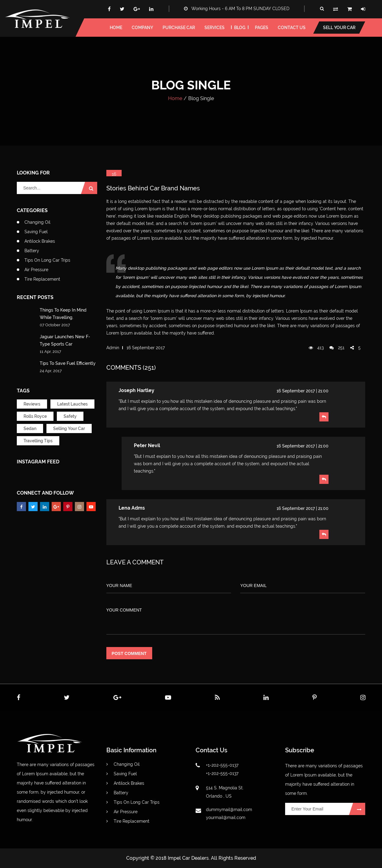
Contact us (292, 28)
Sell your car (339, 28)
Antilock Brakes (40, 241)
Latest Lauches (72, 404)
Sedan (30, 428)
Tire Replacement (42, 279)
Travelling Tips (38, 441)
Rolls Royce (35, 416)
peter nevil (147, 445)
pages (262, 28)
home (116, 28)
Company (142, 28)
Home (175, 98)
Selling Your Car (69, 428)
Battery (32, 251)
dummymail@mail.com (229, 810)
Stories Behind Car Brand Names (153, 188)
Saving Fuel (36, 232)
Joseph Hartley (136, 390)
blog (240, 28)
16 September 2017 (146, 348)
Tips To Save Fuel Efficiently (68, 363)
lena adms (132, 508)
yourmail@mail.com (226, 817)
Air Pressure (36, 270)
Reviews (32, 404)
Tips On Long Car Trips (47, 260)
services (215, 28)
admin (113, 348)
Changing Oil (37, 222)
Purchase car (179, 28)
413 (316, 348)
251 (337, 348)
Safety (70, 416)
